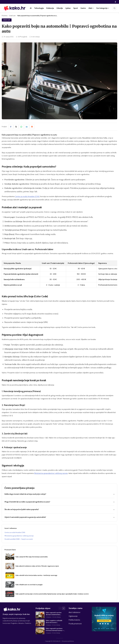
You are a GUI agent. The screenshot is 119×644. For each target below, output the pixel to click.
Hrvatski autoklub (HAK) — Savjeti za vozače (19, 539)
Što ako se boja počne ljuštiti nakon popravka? (59, 510)
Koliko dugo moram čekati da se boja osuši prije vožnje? (59, 494)
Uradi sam (12, 16)
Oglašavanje (73, 616)
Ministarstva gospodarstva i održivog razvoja (51, 473)
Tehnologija (39, 8)
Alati (91, 8)
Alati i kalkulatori (74, 612)
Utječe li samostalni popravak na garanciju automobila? (59, 517)
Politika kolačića (74, 620)
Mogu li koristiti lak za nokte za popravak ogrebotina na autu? (59, 502)
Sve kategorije (103, 8)
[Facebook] (115, 2)
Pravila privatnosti (75, 624)
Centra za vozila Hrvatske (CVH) (27, 196)
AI (31, 8)
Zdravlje (60, 8)
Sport (76, 8)
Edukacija (50, 8)
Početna (5, 16)
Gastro (83, 8)
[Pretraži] (114, 8)
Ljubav (68, 8)
